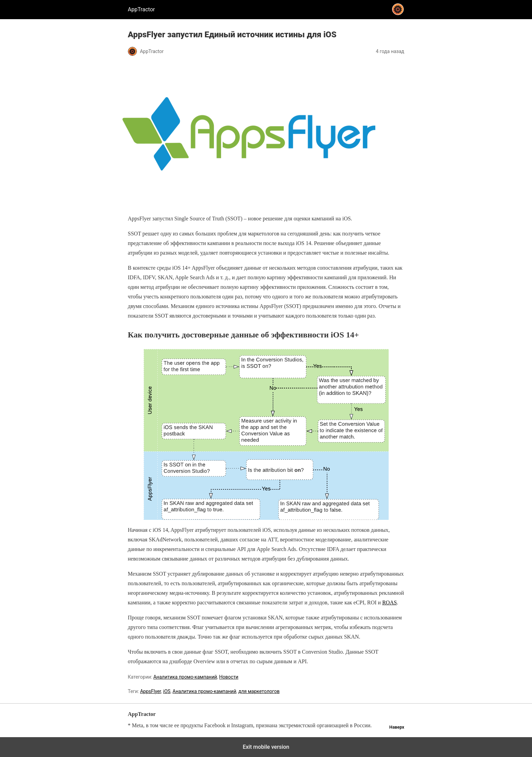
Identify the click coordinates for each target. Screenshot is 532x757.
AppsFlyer (150, 691)
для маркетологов (259, 691)
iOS (167, 691)
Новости (229, 677)
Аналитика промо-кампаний (185, 677)
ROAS (390, 602)
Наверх (397, 727)
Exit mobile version (266, 747)
